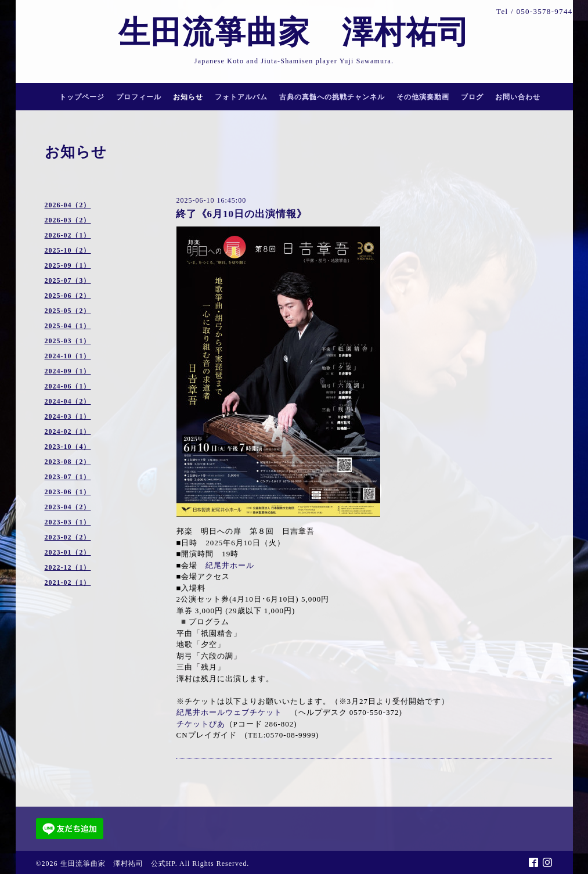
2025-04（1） (68, 326)
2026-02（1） (68, 235)
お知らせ (188, 97)
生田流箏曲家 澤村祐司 (310, 33)
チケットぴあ (201, 724)
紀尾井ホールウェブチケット (229, 712)
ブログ (472, 97)
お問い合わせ (518, 97)
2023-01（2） (68, 552)
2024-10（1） (68, 356)
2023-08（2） (68, 462)
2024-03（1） (68, 416)
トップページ (82, 97)
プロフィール (139, 97)
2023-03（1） (68, 522)
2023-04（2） (68, 507)
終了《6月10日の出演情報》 (242, 214)
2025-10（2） (68, 250)
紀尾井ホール (230, 565)
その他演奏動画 (423, 97)
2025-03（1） (68, 341)
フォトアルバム (241, 97)
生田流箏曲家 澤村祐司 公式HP (118, 864)
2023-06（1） (68, 492)
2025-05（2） (68, 311)
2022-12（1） (68, 567)
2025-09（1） (68, 265)
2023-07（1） (68, 477)
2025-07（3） (68, 280)
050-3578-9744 (544, 11)
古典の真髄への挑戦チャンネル (332, 97)
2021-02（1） (68, 582)
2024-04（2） (68, 401)
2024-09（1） (68, 371)
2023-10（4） (68, 447)
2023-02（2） (68, 537)
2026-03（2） (68, 220)
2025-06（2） (68, 296)
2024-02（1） (68, 431)
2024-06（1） (68, 386)
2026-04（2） (68, 205)
